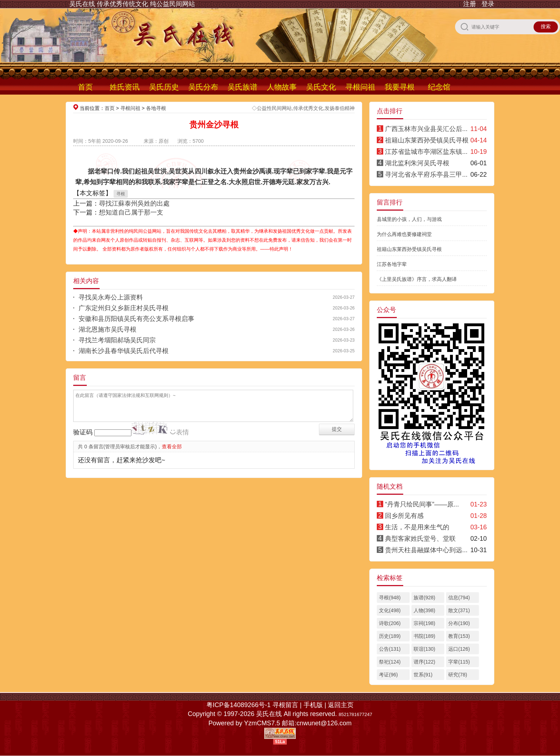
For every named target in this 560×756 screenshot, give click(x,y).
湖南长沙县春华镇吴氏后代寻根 (124, 351)
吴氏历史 (164, 87)
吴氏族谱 (242, 87)
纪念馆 (439, 87)
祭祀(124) (390, 662)
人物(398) (424, 610)
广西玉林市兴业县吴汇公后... (426, 129)
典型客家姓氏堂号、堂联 (420, 539)
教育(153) (459, 636)
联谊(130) (424, 649)
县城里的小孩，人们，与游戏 (409, 219)
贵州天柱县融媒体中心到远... (426, 550)
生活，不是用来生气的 (417, 527)
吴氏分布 (203, 87)
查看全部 (172, 447)
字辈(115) (459, 662)
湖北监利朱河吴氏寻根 (417, 163)
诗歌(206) (390, 623)
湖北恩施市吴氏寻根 (107, 329)
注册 (470, 4)
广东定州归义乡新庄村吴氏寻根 (124, 308)
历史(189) (390, 636)
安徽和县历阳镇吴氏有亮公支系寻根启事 (136, 319)
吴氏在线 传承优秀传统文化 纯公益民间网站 (132, 4)
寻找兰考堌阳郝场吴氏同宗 (117, 340)
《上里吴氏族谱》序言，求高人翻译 (417, 279)
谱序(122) (424, 662)
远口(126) (459, 649)
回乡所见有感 (404, 516)
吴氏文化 (321, 87)
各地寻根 (156, 108)
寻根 (121, 194)
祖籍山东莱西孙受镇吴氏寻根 (427, 140)
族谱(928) (424, 598)
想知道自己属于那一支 (131, 212)
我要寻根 (400, 87)
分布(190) (459, 623)
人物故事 (282, 87)
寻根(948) (390, 598)
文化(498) (390, 610)
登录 (488, 4)
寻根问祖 (360, 87)
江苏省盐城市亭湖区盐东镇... (426, 152)
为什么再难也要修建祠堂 (404, 234)
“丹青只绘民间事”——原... (422, 504)
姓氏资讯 (125, 87)
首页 (85, 87)
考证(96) (388, 675)
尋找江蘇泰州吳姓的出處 (134, 203)
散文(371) (459, 610)
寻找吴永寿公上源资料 (111, 297)
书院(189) (424, 636)
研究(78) (458, 675)
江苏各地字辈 (392, 264)
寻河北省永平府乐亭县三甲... (426, 175)
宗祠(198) (424, 623)
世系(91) (423, 675)
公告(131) (390, 649)
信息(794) (459, 598)
